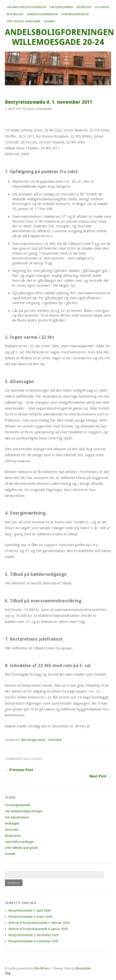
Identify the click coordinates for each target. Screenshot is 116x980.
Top (8, 973)
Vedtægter (84, 7)
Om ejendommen (61, 7)
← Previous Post (19, 770)
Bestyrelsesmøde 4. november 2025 (34, 941)
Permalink (55, 740)
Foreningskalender (75, 14)
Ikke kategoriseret (33, 740)
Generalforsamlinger (42, 14)
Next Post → (100, 776)
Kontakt (50, 21)
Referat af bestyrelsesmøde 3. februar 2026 (39, 923)
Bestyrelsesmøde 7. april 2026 (30, 910)
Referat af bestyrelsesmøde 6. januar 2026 (38, 929)
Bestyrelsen (15, 14)
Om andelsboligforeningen (26, 7)
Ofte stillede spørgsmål (24, 21)
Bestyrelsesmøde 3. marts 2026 (30, 917)
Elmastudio (83, 968)
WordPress (42, 968)
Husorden (102, 7)
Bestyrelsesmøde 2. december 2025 (34, 935)
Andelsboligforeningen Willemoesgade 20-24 (59, 37)
